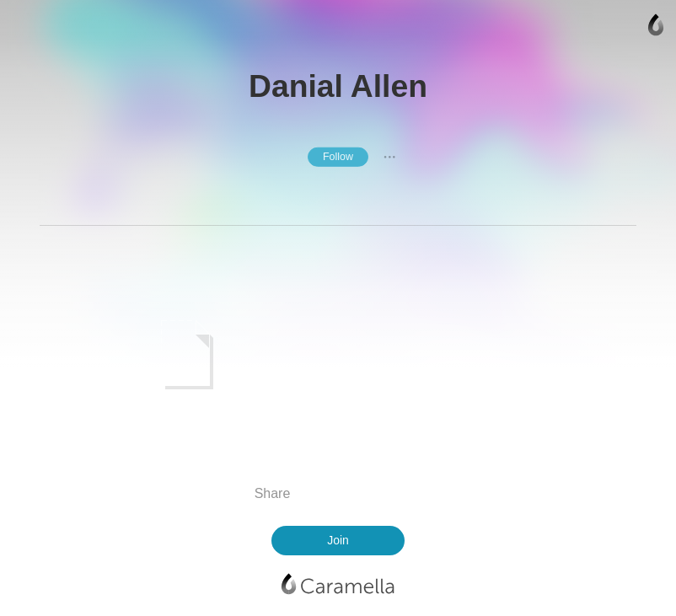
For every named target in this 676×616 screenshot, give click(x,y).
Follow (338, 157)
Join (338, 540)
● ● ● (389, 157)
